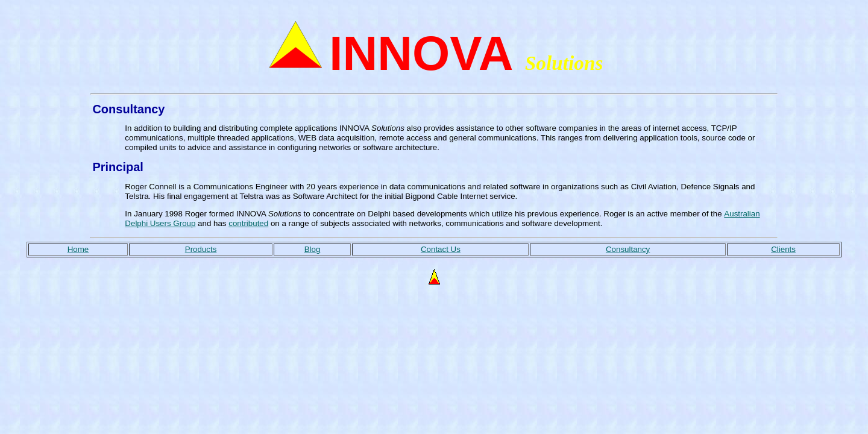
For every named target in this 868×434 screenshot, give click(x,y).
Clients (783, 249)
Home (78, 249)
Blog (313, 249)
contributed (248, 223)
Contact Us (441, 249)
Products (201, 249)
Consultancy (628, 249)
